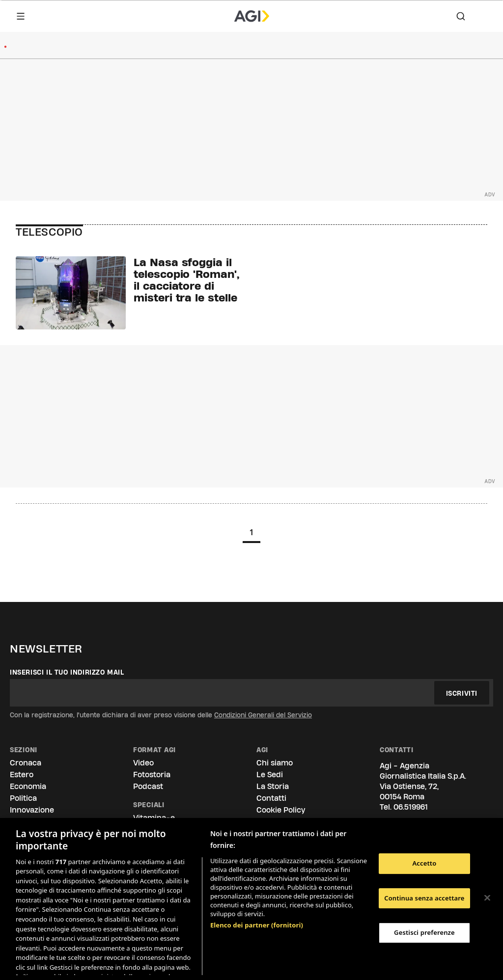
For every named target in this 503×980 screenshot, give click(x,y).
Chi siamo (275, 763)
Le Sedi (270, 775)
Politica (23, 798)
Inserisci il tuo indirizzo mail (67, 672)
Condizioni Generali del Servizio (263, 715)
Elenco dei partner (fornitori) (257, 873)
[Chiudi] (487, 898)
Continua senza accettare (424, 898)
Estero (22, 775)
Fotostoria (152, 775)
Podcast (148, 786)
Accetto (424, 863)
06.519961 (411, 807)
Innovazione (32, 810)
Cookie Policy (281, 810)
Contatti (271, 798)
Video (143, 763)
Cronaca (26, 763)
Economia (28, 786)
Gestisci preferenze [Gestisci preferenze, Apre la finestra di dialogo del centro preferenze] (424, 932)
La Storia (273, 786)
